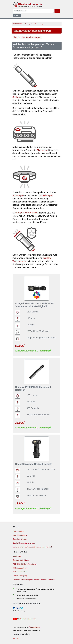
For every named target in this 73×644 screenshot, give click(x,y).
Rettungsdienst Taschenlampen (35, 24)
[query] (33, 11)
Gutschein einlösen (20, 539)
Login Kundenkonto (20, 535)
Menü (17, 15)
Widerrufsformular (19, 572)
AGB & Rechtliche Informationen (25, 564)
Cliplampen (42, 150)
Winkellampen (46, 195)
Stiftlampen (18, 97)
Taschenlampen (17, 24)
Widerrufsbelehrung (20, 568)
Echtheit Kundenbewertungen (24, 543)
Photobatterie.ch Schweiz (24, 619)
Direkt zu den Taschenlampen (27, 37)
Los (57, 11)
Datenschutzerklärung (21, 560)
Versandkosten (35, 627)
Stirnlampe (18, 195)
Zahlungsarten (18, 531)
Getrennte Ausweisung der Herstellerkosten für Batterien (34, 580)
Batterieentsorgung (20, 576)
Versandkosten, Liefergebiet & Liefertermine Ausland (32, 547)
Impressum (17, 556)
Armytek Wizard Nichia (27, 213)
